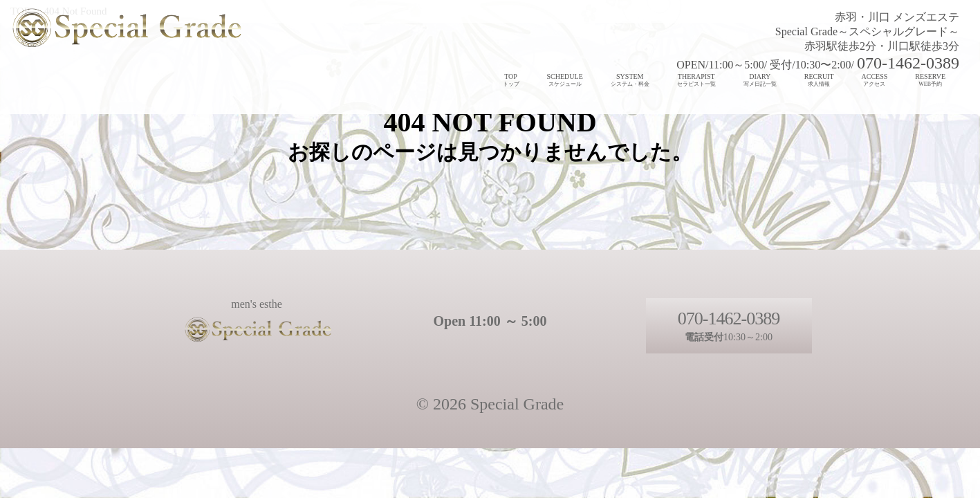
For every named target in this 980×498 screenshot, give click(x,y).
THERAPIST (696, 80)
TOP (511, 80)
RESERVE (930, 80)
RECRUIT (819, 80)
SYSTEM (630, 80)
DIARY (760, 80)
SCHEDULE (565, 80)
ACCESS (875, 80)
